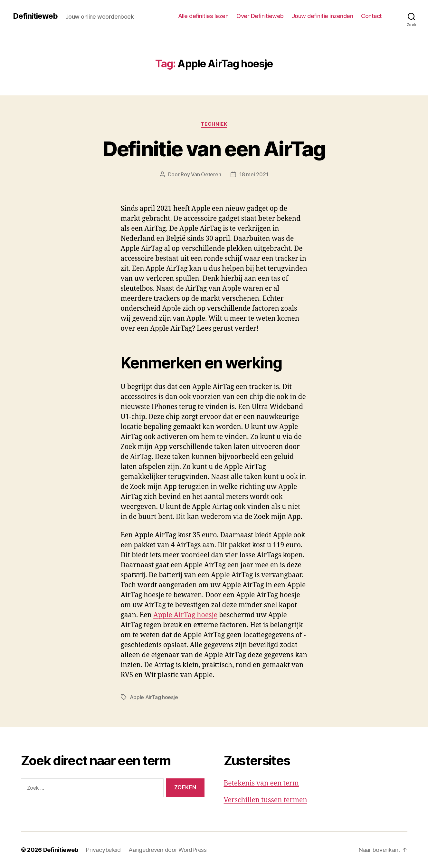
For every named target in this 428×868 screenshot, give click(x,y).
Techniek (214, 124)
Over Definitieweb (260, 16)
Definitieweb (35, 16)
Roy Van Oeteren (201, 174)
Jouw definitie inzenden (323, 16)
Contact (371, 16)
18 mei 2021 (254, 174)
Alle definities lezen (203, 16)
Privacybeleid (103, 850)
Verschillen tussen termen (266, 800)
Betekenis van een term (261, 783)
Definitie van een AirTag (214, 149)
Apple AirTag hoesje (185, 615)
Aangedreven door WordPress (168, 850)
